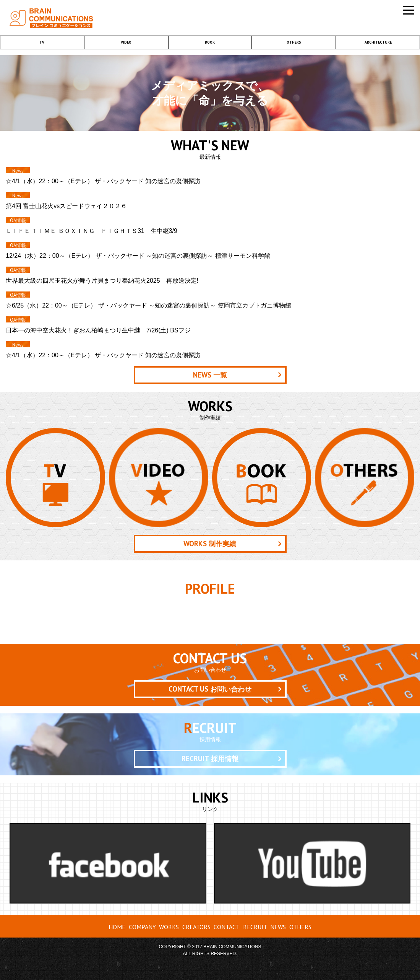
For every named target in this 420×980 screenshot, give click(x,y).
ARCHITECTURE (378, 42)
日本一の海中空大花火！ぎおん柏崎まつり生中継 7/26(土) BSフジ (98, 330)
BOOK (210, 42)
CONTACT (227, 927)
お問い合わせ (210, 689)
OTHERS (294, 42)
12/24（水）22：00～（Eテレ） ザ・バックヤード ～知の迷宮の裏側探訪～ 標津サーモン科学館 (138, 256)
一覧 (210, 375)
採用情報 (210, 759)
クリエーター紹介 (210, 619)
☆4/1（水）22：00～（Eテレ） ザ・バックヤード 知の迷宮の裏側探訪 (103, 181)
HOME (117, 927)
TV (42, 42)
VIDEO (126, 42)
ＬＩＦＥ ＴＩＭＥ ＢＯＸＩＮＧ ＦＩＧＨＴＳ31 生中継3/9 (92, 231)
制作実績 (210, 544)
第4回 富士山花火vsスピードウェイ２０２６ (66, 206)
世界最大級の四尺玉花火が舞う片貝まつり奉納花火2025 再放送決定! (102, 281)
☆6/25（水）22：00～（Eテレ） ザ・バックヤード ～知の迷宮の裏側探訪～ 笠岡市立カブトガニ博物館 (148, 305)
